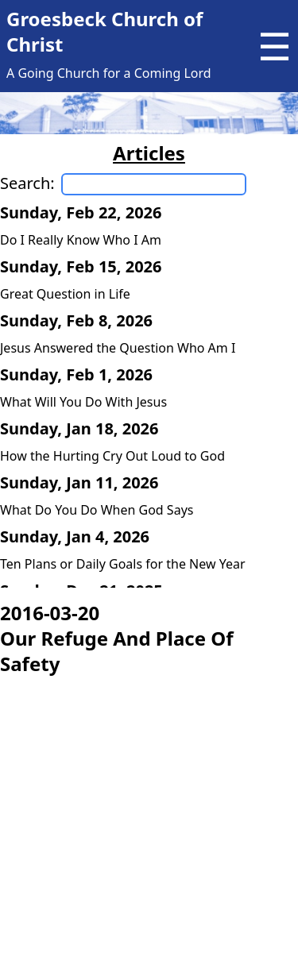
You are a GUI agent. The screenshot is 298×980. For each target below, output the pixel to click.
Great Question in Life (65, 294)
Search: (27, 183)
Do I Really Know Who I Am (81, 240)
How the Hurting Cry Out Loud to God (112, 456)
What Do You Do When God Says (97, 510)
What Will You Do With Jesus (83, 402)
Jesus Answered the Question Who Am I (118, 348)
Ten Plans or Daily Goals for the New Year (123, 564)
